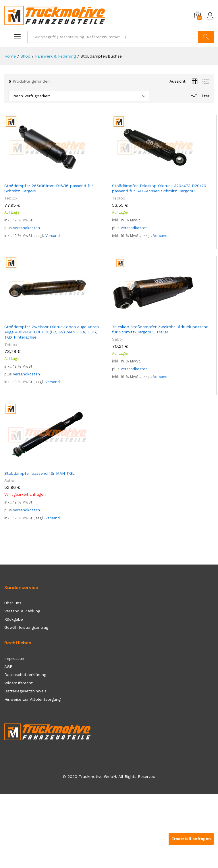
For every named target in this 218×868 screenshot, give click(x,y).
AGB (8, 666)
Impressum (15, 658)
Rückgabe (14, 619)
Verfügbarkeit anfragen (25, 494)
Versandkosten (26, 228)
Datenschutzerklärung (25, 675)
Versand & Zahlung (22, 611)
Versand (53, 236)
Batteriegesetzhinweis (25, 691)
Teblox (11, 198)
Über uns (13, 603)
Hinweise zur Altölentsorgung (32, 699)
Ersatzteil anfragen (191, 839)
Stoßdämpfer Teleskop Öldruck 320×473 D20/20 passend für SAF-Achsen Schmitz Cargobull (159, 188)
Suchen (206, 37)
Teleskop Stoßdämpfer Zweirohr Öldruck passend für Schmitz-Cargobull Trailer (160, 329)
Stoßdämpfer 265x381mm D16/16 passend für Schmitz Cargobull (49, 188)
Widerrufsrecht (19, 683)
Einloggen (210, 16)
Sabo (117, 339)
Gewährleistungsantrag (26, 627)
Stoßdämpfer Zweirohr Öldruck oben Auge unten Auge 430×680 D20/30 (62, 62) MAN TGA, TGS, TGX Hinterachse (52, 332)
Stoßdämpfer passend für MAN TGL (39, 473)
